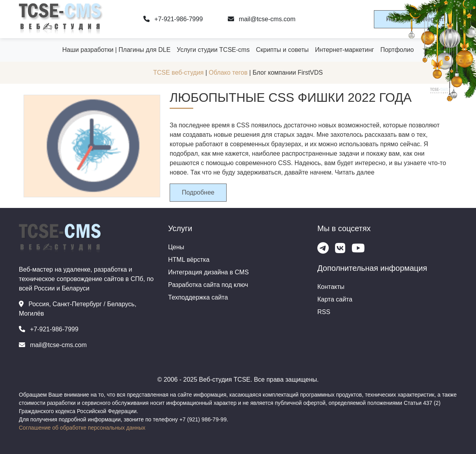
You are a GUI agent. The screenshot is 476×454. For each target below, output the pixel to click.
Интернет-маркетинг (344, 50)
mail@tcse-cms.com (262, 19)
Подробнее (198, 192)
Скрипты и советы (282, 50)
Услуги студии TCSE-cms (213, 50)
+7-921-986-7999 (173, 19)
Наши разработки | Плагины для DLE (116, 50)
